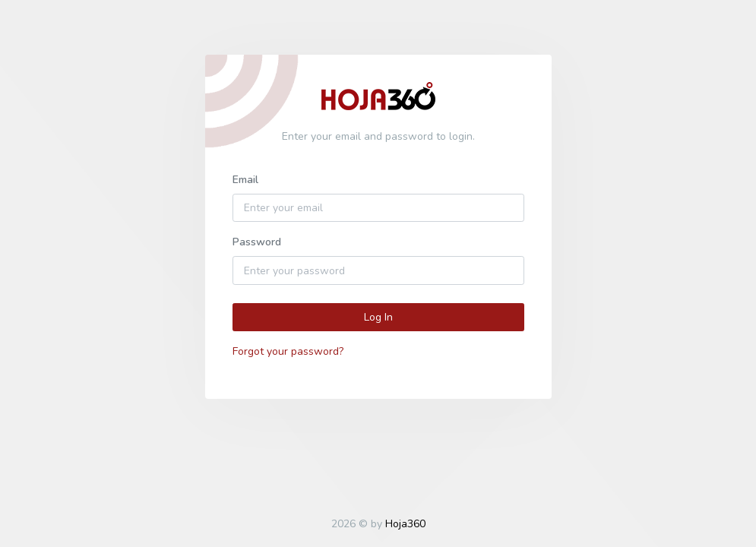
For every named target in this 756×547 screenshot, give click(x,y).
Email (245, 180)
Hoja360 (405, 524)
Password (257, 242)
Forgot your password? (288, 351)
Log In (378, 317)
